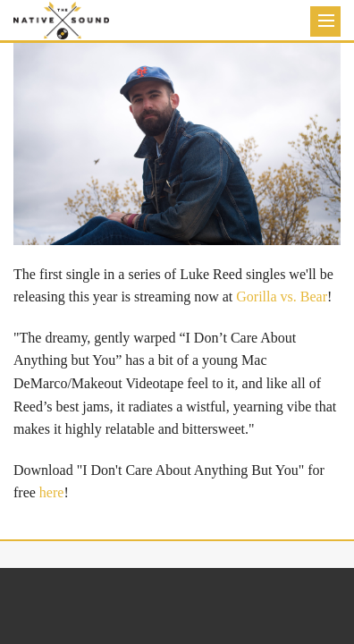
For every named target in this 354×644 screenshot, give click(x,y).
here (52, 492)
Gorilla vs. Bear (282, 297)
